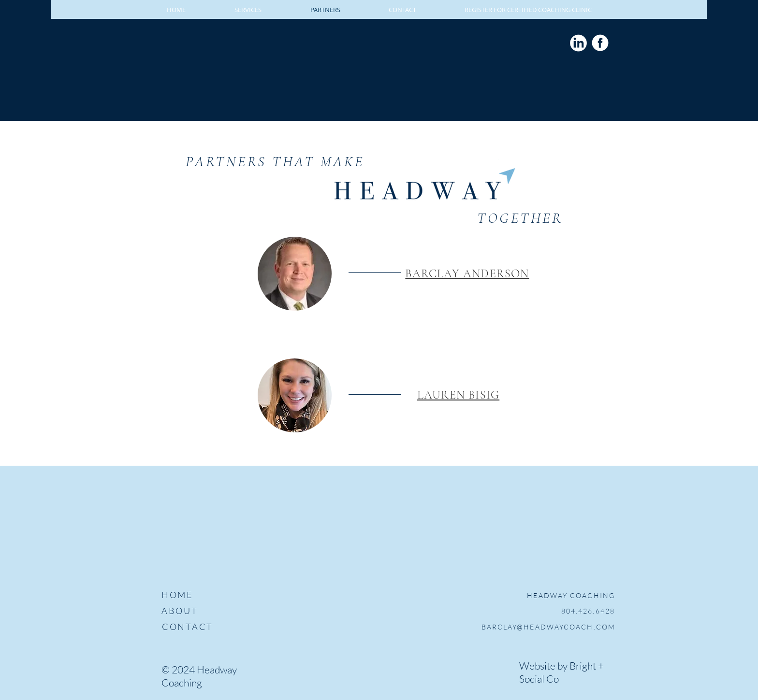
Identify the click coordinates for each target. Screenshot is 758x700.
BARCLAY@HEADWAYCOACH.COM (548, 627)
